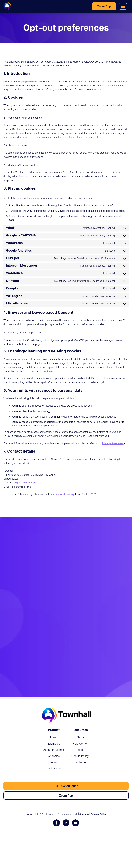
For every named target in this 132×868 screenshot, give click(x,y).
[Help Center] (80, 744)
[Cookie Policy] (80, 756)
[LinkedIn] (66, 823)
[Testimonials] (54, 768)
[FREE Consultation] (66, 786)
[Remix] (54, 737)
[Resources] (80, 730)
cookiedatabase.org (63, 494)
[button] (123, 6)
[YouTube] (75, 823)
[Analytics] (54, 756)
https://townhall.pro (30, 82)
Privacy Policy (98, 814)
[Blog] (80, 750)
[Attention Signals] (54, 750)
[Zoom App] (104, 6)
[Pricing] (54, 762)
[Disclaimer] (80, 762)
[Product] (54, 730)
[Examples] (54, 744)
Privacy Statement (113, 443)
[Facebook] (57, 823)
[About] (80, 737)
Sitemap (84, 814)
